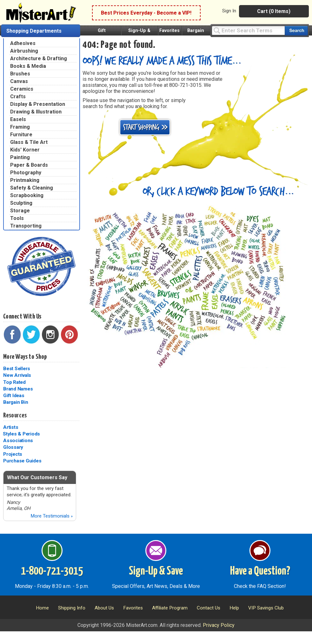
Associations (18, 441)
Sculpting (21, 203)
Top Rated (14, 382)
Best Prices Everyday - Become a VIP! (146, 13)
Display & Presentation (38, 104)
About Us (104, 608)
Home (42, 608)
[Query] (248, 30)
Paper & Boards (29, 165)
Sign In (229, 11)
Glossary (13, 447)
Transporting (26, 226)
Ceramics (22, 89)
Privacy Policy (219, 625)
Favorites (169, 31)
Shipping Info (72, 608)
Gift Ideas (14, 396)
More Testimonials (52, 516)
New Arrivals (17, 375)
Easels (18, 119)
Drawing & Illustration (36, 112)
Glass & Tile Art (29, 142)
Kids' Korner (25, 150)
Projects (13, 454)
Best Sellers (17, 369)
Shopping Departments (34, 31)
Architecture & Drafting (39, 58)
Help (234, 608)
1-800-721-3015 (52, 571)
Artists (11, 427)
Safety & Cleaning (32, 188)
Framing (20, 127)
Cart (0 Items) (274, 11)
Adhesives (23, 43)
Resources (15, 415)
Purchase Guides (22, 461)
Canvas (19, 81)
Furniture (21, 135)
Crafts (18, 97)
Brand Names (18, 389)
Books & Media (28, 66)
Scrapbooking (27, 195)
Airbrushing (24, 51)
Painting (20, 157)
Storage (20, 211)
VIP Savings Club (266, 608)
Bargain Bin (16, 402)
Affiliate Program (170, 608)
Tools (17, 218)
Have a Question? (260, 571)
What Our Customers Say (37, 477)
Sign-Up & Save (156, 571)
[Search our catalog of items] (296, 31)
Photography (26, 173)
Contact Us (209, 608)
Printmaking (25, 180)
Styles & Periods (21, 434)
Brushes (20, 74)
